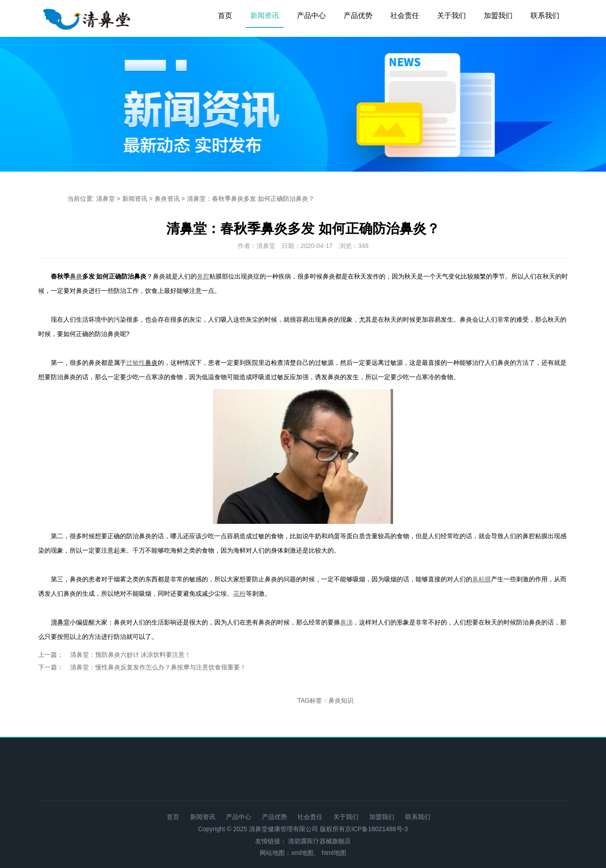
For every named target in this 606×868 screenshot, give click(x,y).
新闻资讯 (265, 15)
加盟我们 (498, 15)
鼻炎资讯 (167, 199)
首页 (225, 15)
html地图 (334, 853)
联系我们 (545, 15)
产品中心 (311, 15)
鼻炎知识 (341, 700)
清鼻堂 (106, 199)
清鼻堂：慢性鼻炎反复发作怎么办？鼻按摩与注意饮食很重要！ (158, 667)
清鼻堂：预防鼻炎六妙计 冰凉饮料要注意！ (131, 655)
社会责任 (405, 15)
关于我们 (451, 15)
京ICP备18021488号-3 (376, 829)
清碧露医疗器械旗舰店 (319, 841)
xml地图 (302, 853)
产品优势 (358, 15)
